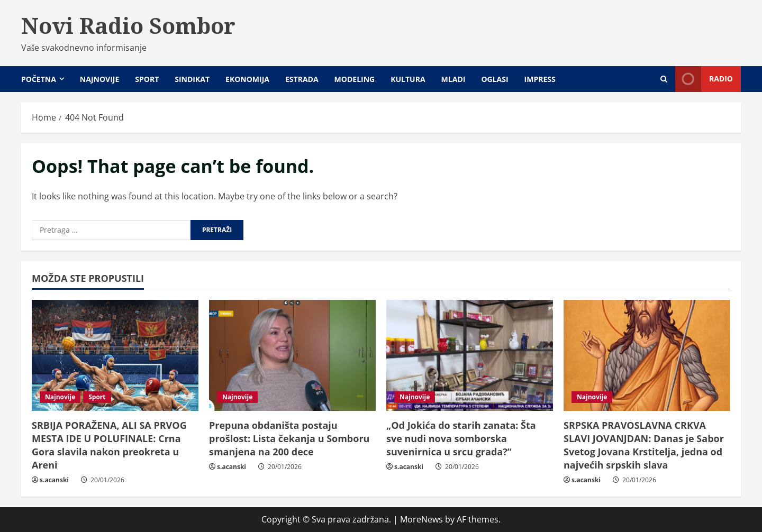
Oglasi (495, 79)
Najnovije (99, 79)
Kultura (408, 79)
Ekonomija (247, 79)
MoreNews (421, 519)
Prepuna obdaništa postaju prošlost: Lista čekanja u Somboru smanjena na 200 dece (289, 438)
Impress (540, 79)
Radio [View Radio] (704, 79)
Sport (147, 79)
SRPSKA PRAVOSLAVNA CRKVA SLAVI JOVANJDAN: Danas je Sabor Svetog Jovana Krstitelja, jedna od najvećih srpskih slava (644, 445)
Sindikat (192, 79)
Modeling (355, 79)
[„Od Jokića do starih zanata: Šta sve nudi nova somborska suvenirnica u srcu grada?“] (470, 355)
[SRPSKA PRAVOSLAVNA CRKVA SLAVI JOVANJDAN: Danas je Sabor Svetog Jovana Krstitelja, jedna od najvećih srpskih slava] (647, 355)
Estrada (302, 79)
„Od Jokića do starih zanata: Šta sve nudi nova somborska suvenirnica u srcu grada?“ (461, 438)
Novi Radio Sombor (128, 25)
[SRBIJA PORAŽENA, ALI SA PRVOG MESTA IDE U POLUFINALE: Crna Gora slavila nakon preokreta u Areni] (115, 355)
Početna (39, 79)
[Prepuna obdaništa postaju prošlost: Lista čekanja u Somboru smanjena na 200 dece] (292, 355)
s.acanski (54, 480)
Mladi (453, 79)
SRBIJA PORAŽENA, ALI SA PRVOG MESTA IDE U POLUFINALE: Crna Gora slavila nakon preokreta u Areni (109, 445)
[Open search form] (664, 79)
